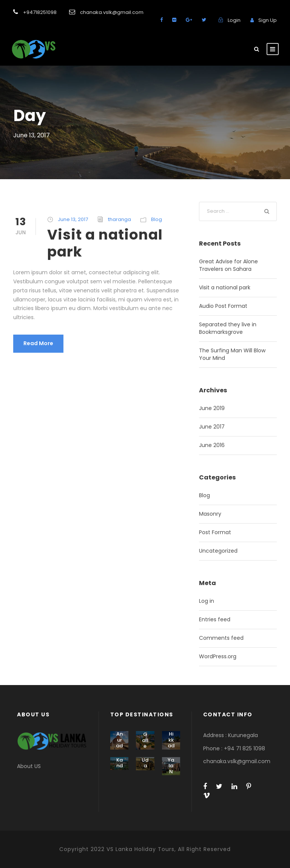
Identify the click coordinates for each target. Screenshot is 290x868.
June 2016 (212, 445)
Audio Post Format (223, 306)
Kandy (120, 766)
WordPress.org (218, 656)
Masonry (210, 514)
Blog (157, 219)
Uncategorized (218, 551)
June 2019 (212, 408)
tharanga (120, 219)
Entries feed (215, 619)
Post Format (215, 532)
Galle (145, 740)
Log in (207, 601)
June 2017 (212, 427)
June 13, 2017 (73, 219)
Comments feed (221, 638)
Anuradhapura (119, 749)
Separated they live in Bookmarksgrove (228, 328)
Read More (38, 343)
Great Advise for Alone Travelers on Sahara (228, 265)
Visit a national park (105, 243)
